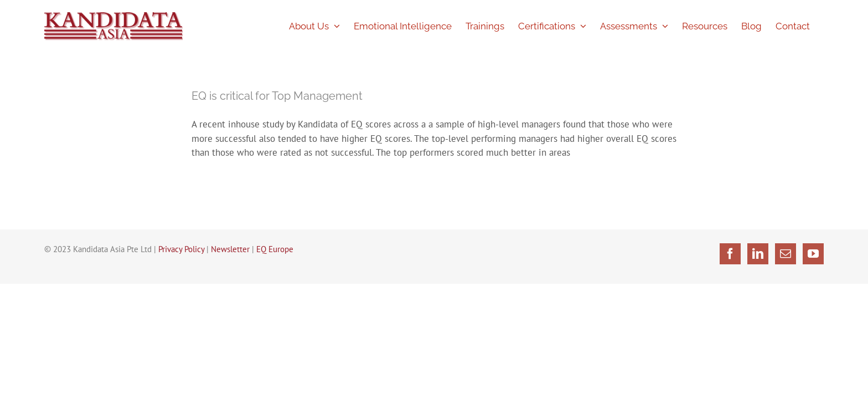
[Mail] (786, 254)
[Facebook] (730, 254)
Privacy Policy (181, 249)
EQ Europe (275, 249)
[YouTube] (813, 254)
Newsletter (230, 249)
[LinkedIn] (758, 254)
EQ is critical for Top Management (277, 96)
